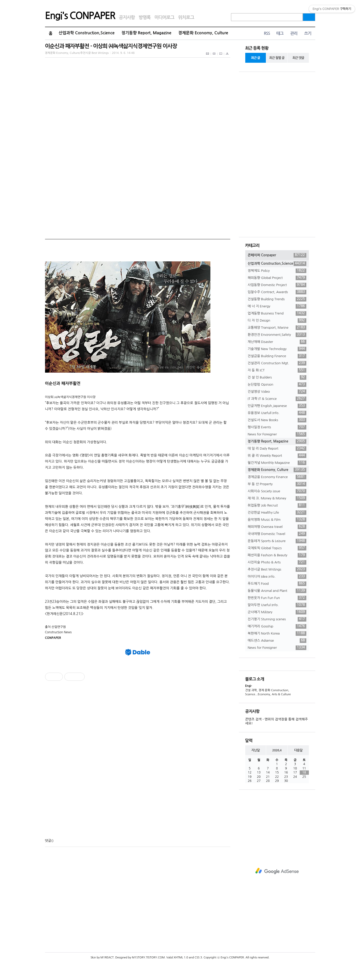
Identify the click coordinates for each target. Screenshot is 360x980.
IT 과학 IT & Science (277, 399)
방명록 (145, 18)
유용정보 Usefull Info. (277, 413)
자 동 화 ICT (277, 370)
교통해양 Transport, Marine (277, 328)
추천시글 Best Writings (277, 570)
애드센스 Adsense (277, 641)
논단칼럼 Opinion (277, 385)
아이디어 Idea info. (277, 577)
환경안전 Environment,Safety (277, 335)
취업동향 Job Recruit (277, 505)
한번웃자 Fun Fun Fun (277, 598)
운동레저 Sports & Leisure (277, 541)
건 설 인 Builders (277, 377)
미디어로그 (164, 18)
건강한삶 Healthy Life (277, 513)
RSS (267, 33)
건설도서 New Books (277, 420)
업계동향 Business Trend (277, 313)
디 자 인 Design (277, 321)
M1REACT (107, 958)
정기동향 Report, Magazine (146, 33)
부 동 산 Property (277, 484)
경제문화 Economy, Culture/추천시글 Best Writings (77, 53)
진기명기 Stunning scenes (277, 619)
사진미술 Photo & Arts (277, 562)
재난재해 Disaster (277, 342)
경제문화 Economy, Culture (203, 33)
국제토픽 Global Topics (277, 548)
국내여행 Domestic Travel (277, 534)
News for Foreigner (277, 434)
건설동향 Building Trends (277, 299)
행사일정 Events (277, 427)
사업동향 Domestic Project (277, 285)
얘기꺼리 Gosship (277, 626)
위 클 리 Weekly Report (277, 456)
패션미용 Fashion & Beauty (277, 555)
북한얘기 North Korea (277, 634)
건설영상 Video (277, 392)
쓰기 (308, 33)
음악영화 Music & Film (277, 520)
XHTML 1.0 (181, 958)
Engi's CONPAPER (80, 16)
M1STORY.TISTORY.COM (148, 958)
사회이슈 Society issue (277, 491)
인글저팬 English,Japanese (277, 406)
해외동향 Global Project (277, 278)
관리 (294, 33)
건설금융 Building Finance (277, 356)
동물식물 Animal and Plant (277, 591)
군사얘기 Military (277, 612)
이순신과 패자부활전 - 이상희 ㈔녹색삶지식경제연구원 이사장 (111, 46)
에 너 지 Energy (277, 306)
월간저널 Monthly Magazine (277, 463)
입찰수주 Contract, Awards (277, 292)
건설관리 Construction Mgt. (277, 363)
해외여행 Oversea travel (277, 527)
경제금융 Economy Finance (277, 477)
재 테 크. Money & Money (277, 498)
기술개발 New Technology (277, 349)
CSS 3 (198, 958)
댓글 (48, 841)
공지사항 (127, 18)
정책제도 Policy (277, 271)
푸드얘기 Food (277, 584)
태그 (280, 33)
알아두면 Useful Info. (277, 605)
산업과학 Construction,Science (87, 33)
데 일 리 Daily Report (277, 449)
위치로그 (186, 18)
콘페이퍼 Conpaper (277, 255)
